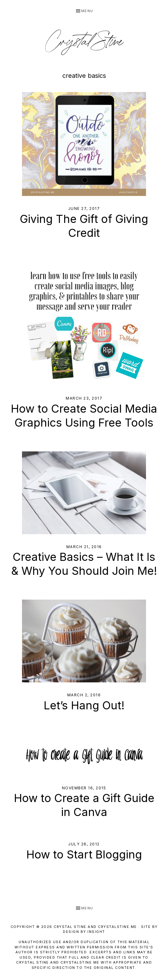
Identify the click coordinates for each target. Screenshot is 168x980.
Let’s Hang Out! (84, 705)
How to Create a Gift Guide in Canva (84, 805)
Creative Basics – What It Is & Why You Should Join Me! (84, 564)
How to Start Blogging (84, 854)
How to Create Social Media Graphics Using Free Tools (84, 416)
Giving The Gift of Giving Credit (84, 226)
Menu (87, 11)
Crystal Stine (84, 42)
